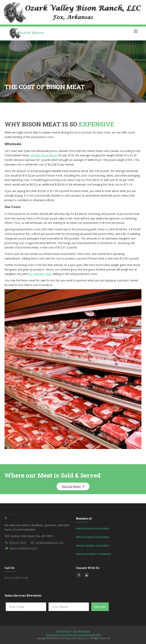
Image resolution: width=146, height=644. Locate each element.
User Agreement (81, 631)
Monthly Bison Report (44, 155)
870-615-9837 (18, 542)
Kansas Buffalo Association (93, 546)
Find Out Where (73, 486)
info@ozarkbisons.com (49, 542)
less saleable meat (40, 274)
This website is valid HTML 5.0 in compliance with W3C (73, 635)
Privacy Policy (63, 631)
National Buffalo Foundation (93, 554)
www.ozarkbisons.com (23, 548)
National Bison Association (92, 528)
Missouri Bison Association (92, 537)
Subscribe (100, 607)
